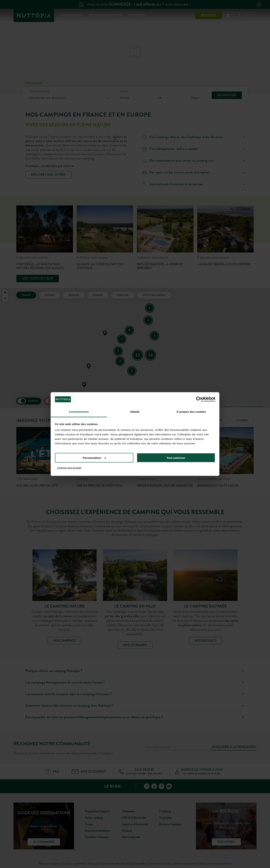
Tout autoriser (176, 458)
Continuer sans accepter (69, 468)
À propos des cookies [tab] (191, 412)
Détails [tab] (135, 412)
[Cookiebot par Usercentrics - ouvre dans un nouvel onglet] (199, 399)
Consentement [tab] (79, 412)
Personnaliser (94, 458)
